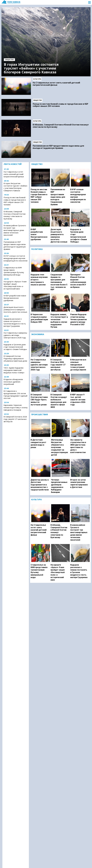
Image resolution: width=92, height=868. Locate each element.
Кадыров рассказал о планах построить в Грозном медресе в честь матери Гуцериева (15, 322)
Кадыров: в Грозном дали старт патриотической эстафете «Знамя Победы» (15, 347)
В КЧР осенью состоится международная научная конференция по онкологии (16, 258)
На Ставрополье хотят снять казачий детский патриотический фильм (56, 84)
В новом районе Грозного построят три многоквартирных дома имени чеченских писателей (15, 230)
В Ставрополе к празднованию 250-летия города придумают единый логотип (15, 395)
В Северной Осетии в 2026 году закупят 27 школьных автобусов (15, 419)
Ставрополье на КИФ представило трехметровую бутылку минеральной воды (14, 271)
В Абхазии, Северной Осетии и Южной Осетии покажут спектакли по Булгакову (61, 126)
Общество (9, 60)
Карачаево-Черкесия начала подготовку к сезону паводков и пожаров (16, 407)
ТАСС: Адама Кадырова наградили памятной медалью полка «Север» (14, 370)
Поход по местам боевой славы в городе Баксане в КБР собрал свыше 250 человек (60, 105)
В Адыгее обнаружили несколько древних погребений (13, 382)
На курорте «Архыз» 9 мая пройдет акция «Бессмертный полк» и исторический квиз (15, 285)
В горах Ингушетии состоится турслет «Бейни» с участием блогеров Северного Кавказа (31, 68)
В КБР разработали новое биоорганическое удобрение (15, 298)
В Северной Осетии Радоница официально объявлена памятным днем (15, 358)
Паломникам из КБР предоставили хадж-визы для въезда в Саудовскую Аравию (58, 147)
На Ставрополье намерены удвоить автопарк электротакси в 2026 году (15, 335)
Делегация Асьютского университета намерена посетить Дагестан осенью (15, 310)
